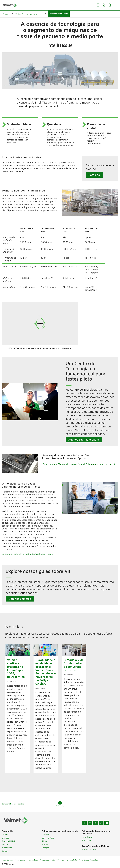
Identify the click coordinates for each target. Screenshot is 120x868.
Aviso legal (34, 860)
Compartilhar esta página (14, 804)
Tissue (45, 841)
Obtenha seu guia (20, 599)
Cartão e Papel (48, 838)
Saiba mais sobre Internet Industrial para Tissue (27, 554)
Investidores (7, 848)
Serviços (45, 848)
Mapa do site (7, 860)
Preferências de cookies (89, 860)
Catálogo (94, 175)
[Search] (109, 5)
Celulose (45, 835)
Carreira (5, 835)
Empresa (5, 838)
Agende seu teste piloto (84, 439)
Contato (5, 851)
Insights (5, 844)
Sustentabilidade (9, 841)
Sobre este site (21, 860)
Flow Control (87, 837)
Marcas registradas (48, 860)
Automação (87, 840)
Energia (45, 844)
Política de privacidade (67, 860)
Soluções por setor (90, 850)
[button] (6, 14)
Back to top (60, 804)
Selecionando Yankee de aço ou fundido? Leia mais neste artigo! (78, 464)
